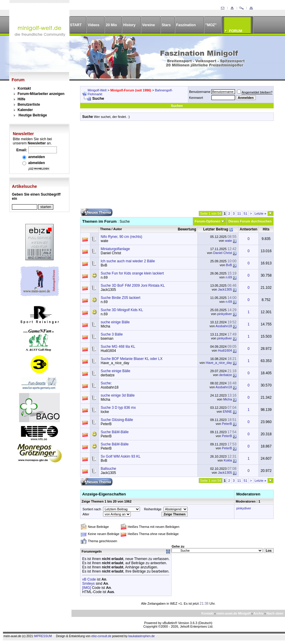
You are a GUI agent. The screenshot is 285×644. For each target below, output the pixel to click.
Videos (93, 25)
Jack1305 (108, 290)
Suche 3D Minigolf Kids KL (122, 310)
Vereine (148, 25)
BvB (104, 265)
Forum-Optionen (208, 221)
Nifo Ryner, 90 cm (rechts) (121, 237)
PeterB (106, 424)
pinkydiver (225, 314)
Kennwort (196, 98)
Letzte (260, 213)
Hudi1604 (108, 351)
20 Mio (111, 25)
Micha (105, 326)
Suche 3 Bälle (112, 334)
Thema (105, 229)
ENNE (227, 411)
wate (104, 241)
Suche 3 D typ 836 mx (118, 408)
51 (245, 213)
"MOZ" (211, 25)
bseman (107, 339)
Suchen (177, 106)
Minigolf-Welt (97, 90)
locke (105, 412)
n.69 (104, 277)
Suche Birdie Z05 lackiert (120, 298)
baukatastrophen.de (141, 636)
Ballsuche (108, 469)
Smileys (88, 584)
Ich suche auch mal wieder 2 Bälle (128, 261)
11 (239, 213)
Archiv (258, 613)
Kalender (25, 110)
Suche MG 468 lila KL (118, 347)
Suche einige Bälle (115, 371)
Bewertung (187, 229)
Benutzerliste (29, 105)
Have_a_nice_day (115, 363)
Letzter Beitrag (216, 229)
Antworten (249, 229)
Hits (266, 229)
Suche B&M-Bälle (115, 432)
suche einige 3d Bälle (118, 395)
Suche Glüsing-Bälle (117, 420)
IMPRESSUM (43, 636)
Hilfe (21, 99)
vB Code (89, 579)
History (129, 25)
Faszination (186, 25)
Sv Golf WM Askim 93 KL (121, 456)
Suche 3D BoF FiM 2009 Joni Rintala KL (133, 286)
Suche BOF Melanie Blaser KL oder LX (132, 359)
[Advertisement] (177, 167)
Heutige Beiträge (33, 115)
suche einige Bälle (115, 322)
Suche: (106, 383)
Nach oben (275, 613)
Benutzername (200, 92)
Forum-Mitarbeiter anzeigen (41, 94)
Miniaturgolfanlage (115, 249)
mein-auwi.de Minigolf (234, 613)
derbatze (108, 375)
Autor (117, 229)
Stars (166, 25)
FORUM (236, 31)
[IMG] (87, 588)
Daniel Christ (111, 253)
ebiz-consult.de (101, 636)
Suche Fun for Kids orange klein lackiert (132, 273)
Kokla (228, 460)
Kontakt (24, 88)
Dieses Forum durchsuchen (250, 221)
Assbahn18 (224, 326)
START (76, 25)
